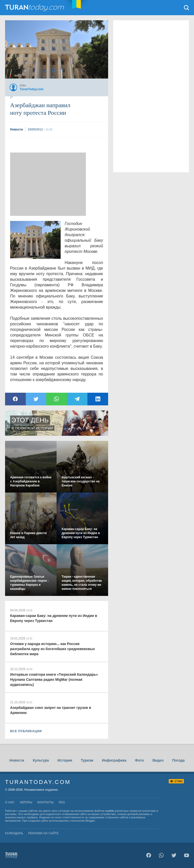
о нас (10, 802)
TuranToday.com (35, 8)
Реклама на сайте (44, 833)
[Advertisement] (48, 184)
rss (62, 802)
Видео (158, 760)
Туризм (87, 760)
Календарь (14, 833)
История (65, 760)
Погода (178, 760)
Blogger (90, 821)
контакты (46, 802)
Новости (17, 760)
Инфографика (114, 760)
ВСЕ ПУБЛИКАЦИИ (26, 731)
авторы (26, 802)
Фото (139, 760)
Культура (41, 760)
